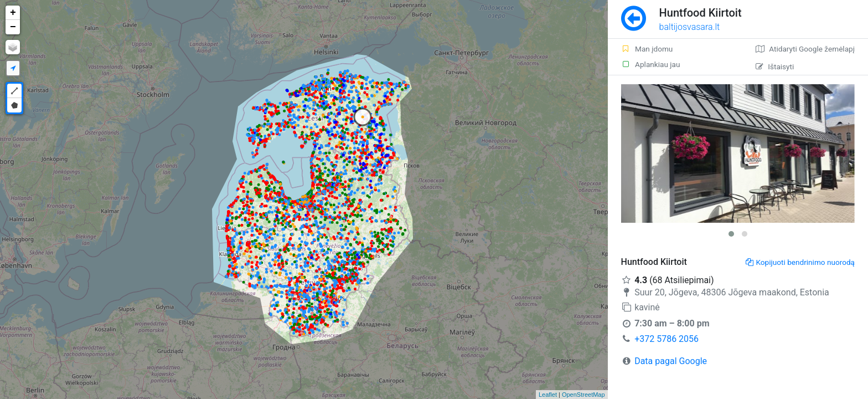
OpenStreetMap (583, 395)
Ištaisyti (775, 66)
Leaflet (548, 395)
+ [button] (13, 13)
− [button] (13, 27)
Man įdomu (647, 49)
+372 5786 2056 (666, 339)
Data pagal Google (671, 361)
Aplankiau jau (651, 64)
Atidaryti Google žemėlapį (805, 49)
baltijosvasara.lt (690, 27)
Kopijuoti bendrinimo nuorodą (800, 262)
